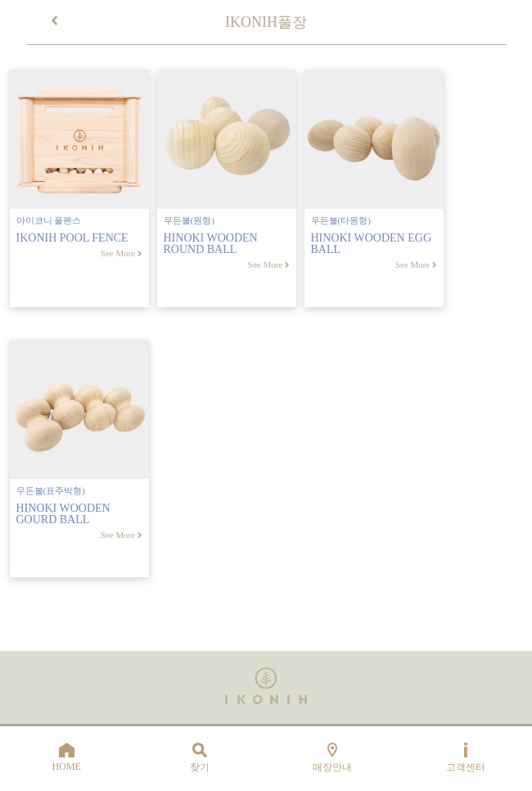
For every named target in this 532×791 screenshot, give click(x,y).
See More (122, 253)
